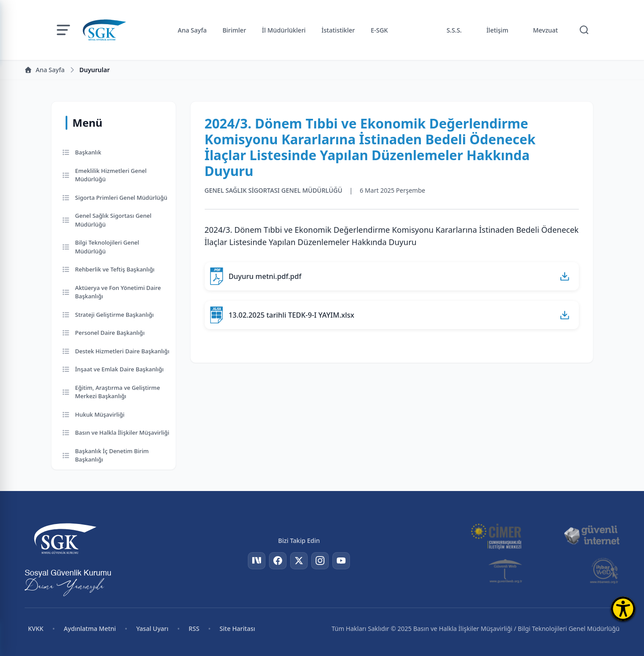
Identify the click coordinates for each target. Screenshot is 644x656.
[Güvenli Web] (506, 571)
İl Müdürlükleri (284, 30)
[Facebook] (278, 561)
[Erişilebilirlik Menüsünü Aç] (623, 609)
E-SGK (379, 30)
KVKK (36, 629)
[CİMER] (496, 535)
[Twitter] (299, 561)
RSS (194, 629)
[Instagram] (320, 561)
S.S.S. (454, 30)
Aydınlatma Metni (90, 629)
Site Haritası (237, 629)
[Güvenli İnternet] (592, 535)
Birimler (234, 30)
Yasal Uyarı (152, 629)
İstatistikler (338, 30)
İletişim (497, 30)
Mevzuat (546, 30)
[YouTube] (341, 561)
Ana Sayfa (192, 30)
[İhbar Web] (604, 571)
